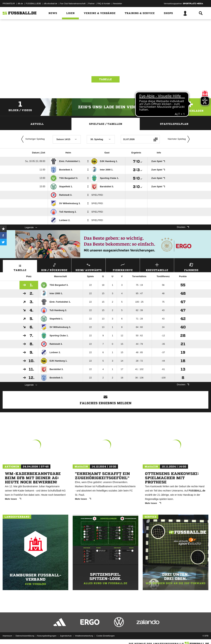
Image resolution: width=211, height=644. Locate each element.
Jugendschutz (66, 636)
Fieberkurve (123, 267)
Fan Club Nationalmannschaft (73, 4)
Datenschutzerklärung (25, 636)
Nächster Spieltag (180, 139)
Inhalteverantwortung (84, 636)
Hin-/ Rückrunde (54, 267)
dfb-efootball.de (51, 4)
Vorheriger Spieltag (32, 139)
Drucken (183, 227)
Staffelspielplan (174, 124)
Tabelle (105, 79)
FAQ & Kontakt (104, 4)
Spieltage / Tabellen (106, 124)
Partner (91, 4)
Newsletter (118, 4)
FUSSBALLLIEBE (33, 4)
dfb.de (20, 4)
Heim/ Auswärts (88, 267)
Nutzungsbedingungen (47, 636)
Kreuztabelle (157, 267)
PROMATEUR (9, 4)
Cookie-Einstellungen (105, 636)
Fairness (191, 267)
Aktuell (37, 124)
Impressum (7, 636)
